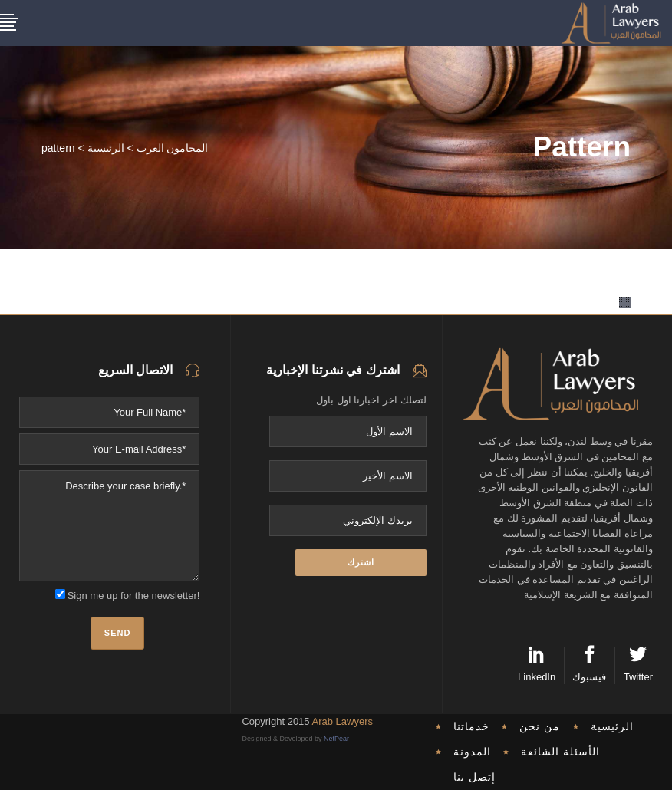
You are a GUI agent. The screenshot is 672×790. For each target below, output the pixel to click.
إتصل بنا (474, 777)
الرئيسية (106, 148)
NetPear (336, 739)
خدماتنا (471, 726)
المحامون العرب (173, 148)
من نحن (540, 726)
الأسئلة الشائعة (560, 752)
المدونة (472, 752)
